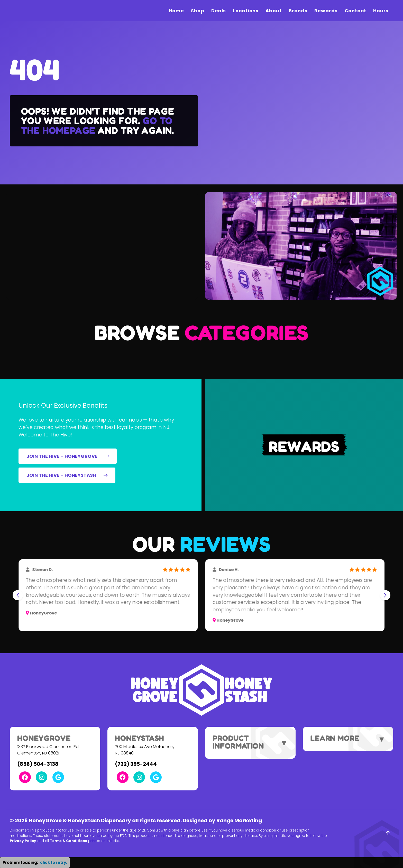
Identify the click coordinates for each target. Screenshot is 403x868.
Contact (355, 11)
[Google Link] (58, 777)
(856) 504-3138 (38, 764)
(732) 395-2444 (136, 764)
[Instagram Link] (42, 777)
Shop (198, 11)
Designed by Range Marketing (222, 820)
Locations (246, 11)
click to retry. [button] (54, 862)
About (274, 11)
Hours (381, 11)
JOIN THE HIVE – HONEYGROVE (68, 456)
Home (176, 11)
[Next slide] (385, 595)
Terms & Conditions (68, 841)
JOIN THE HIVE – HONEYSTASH (67, 475)
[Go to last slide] (18, 595)
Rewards (326, 11)
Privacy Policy (23, 841)
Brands (298, 11)
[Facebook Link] (25, 777)
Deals (219, 11)
